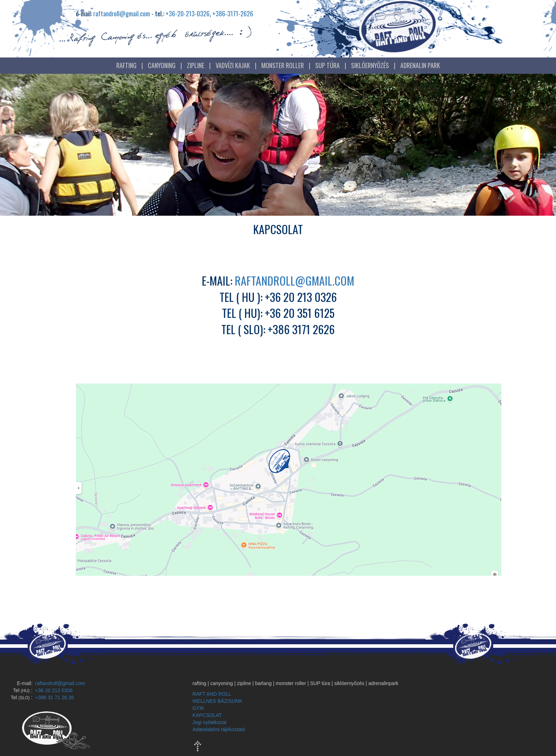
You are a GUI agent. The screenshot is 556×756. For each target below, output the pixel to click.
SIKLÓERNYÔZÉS (370, 65)
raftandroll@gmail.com (122, 13)
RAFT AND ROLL (212, 694)
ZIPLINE (196, 65)
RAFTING (126, 65)
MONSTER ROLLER (283, 65)
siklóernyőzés (349, 683)
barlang (263, 683)
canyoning (222, 683)
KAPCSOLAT (207, 715)
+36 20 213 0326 (53, 690)
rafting (199, 683)
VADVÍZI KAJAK (233, 65)
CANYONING (162, 65)
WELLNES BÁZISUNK (218, 701)
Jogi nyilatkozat (210, 722)
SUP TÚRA (327, 65)
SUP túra (320, 683)
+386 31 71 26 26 (54, 697)
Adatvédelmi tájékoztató (219, 729)
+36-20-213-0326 (188, 13)
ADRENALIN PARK (420, 65)
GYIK (198, 708)
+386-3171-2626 (233, 13)
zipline (244, 683)
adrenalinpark (383, 683)
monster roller (291, 683)
